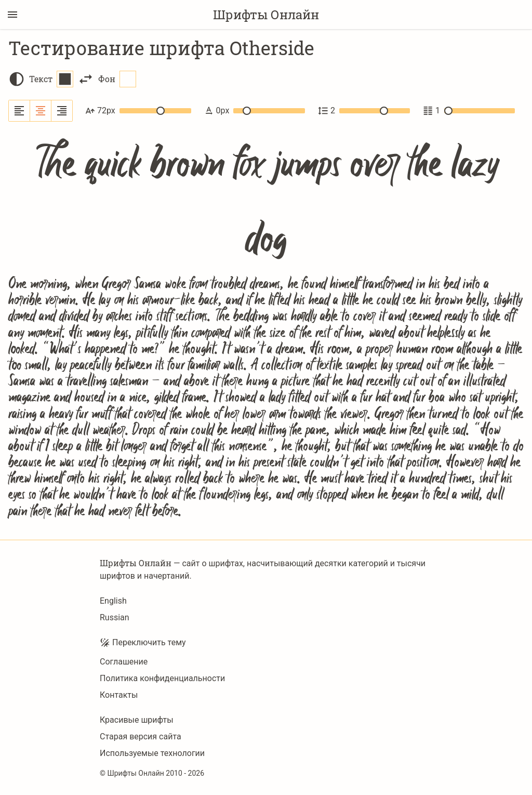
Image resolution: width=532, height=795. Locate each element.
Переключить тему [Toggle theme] (143, 643)
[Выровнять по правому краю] (62, 111)
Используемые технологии (152, 753)
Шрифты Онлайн (266, 15)
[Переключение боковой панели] (12, 15)
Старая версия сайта (141, 737)
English (113, 601)
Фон (117, 79)
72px (138, 111)
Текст (51, 79)
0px (254, 111)
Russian (115, 617)
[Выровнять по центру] (41, 111)
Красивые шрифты (137, 720)
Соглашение (124, 662)
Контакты (119, 695)
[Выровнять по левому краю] (19, 111)
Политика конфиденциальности (162, 678)
